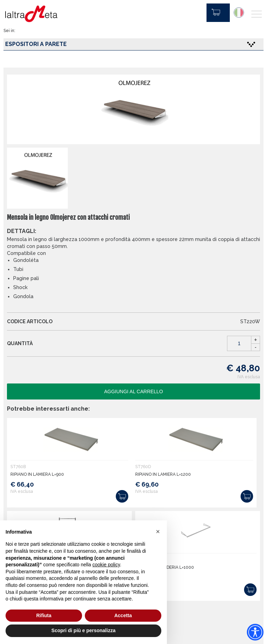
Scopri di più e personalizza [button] (83, 630)
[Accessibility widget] (255, 632)
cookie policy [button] (106, 565)
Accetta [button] (123, 615)
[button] (158, 532)
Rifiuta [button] (44, 615)
